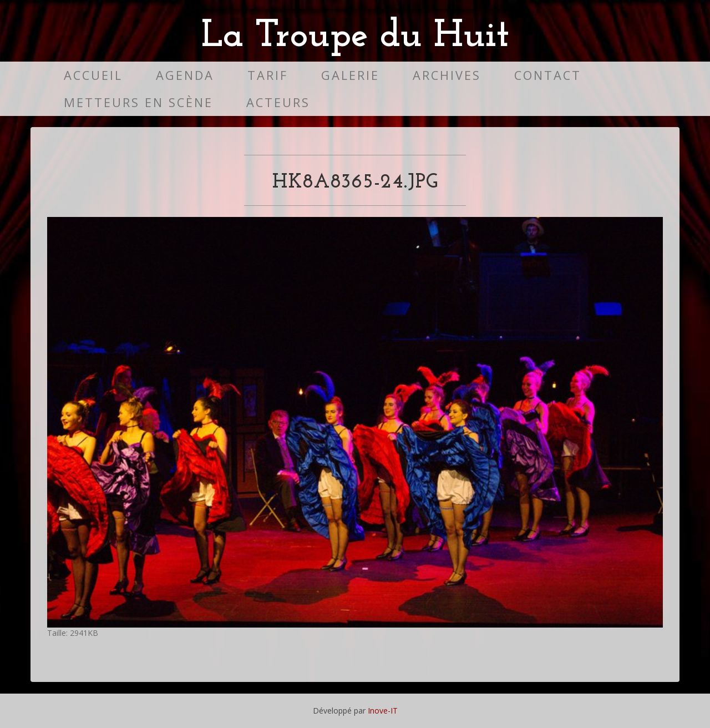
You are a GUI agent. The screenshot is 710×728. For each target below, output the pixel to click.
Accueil (93, 75)
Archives (447, 75)
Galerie (350, 75)
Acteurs (278, 102)
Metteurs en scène (138, 102)
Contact (548, 75)
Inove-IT (383, 711)
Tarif (268, 75)
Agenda (185, 75)
